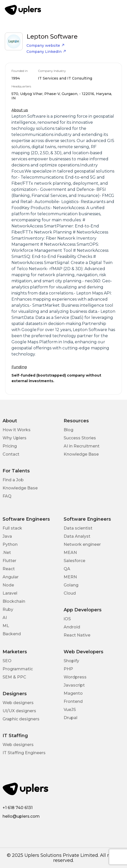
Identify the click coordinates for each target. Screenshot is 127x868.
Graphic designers (21, 719)
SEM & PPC (14, 677)
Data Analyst (77, 536)
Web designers (18, 703)
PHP (68, 669)
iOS (67, 619)
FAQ (7, 496)
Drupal (70, 718)
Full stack (12, 528)
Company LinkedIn (46, 52)
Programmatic (18, 669)
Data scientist (78, 528)
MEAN (70, 553)
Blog (68, 430)
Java (7, 536)
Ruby (8, 609)
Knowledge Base (81, 454)
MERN (70, 577)
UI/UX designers (19, 711)
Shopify (71, 661)
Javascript (74, 685)
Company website (46, 45)
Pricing (10, 446)
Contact (11, 454)
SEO (7, 661)
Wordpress (75, 677)
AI (5, 618)
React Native (77, 635)
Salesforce (74, 561)
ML (6, 626)
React (9, 569)
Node (8, 585)
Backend (12, 634)
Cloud (70, 593)
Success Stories (80, 438)
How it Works (17, 430)
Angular (11, 577)
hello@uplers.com (21, 816)
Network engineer (82, 544)
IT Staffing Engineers (24, 753)
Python (10, 544)
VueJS (70, 710)
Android (72, 627)
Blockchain (14, 601)
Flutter (9, 561)
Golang (71, 585)
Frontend (73, 701)
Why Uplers (15, 438)
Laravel (10, 593)
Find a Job (13, 480)
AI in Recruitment (82, 446)
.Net (7, 553)
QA (67, 569)
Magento (73, 693)
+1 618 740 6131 (18, 808)
